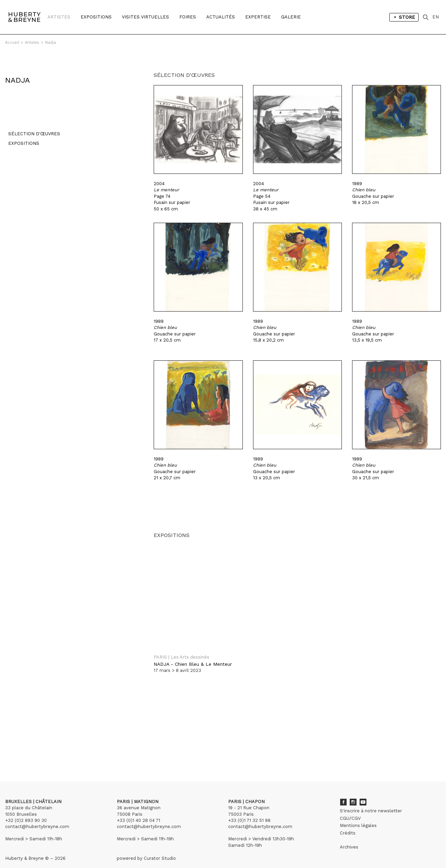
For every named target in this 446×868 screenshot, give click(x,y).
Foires (188, 17)
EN (436, 17)
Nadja (51, 43)
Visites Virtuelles (145, 17)
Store (404, 17)
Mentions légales (358, 815)
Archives (349, 836)
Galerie (291, 17)
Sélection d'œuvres (31, 126)
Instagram (353, 791)
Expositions (96, 17)
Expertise (258, 17)
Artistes (59, 17)
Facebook (343, 791)
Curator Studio (160, 848)
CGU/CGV (350, 808)
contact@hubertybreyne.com (37, 816)
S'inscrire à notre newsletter (371, 800)
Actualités (221, 17)
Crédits (348, 822)
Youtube (363, 791)
